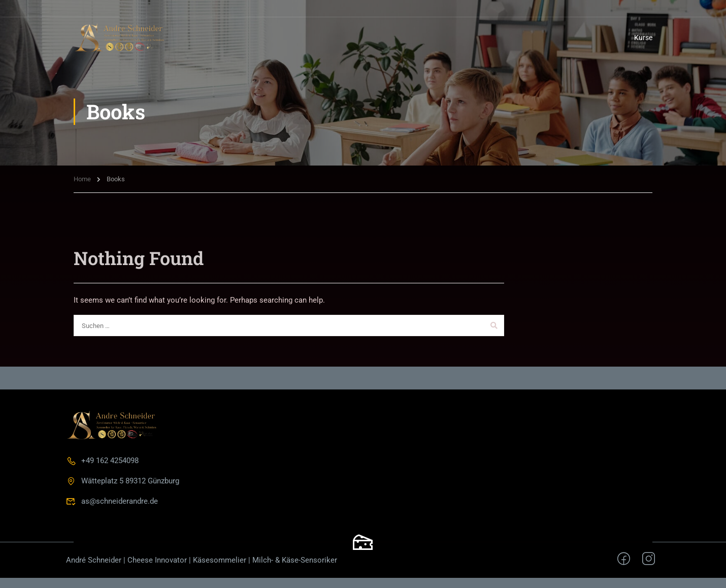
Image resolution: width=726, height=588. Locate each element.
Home (82, 179)
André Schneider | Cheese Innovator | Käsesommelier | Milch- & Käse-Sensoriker (202, 560)
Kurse (643, 38)
